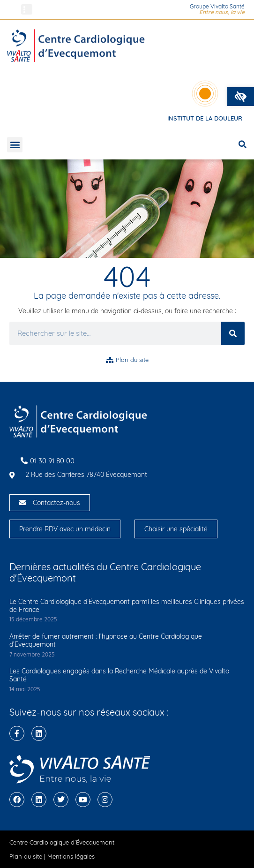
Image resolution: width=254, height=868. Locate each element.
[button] (241, 97)
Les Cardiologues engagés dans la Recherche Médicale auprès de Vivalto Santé (119, 675)
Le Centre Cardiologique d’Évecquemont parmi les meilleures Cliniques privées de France (127, 606)
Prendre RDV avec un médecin (65, 529)
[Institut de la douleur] (205, 94)
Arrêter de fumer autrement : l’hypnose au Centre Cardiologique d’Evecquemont (106, 640)
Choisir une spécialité (176, 529)
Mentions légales (71, 856)
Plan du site (26, 856)
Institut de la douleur (205, 118)
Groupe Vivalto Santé (217, 6)
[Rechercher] (233, 333)
